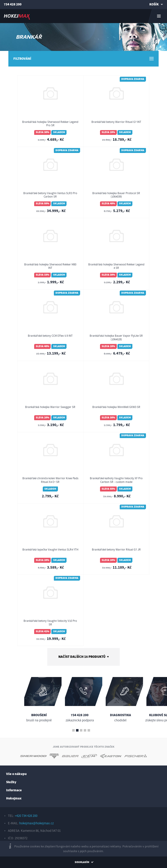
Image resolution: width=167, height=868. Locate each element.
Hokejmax (14, 798)
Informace (14, 790)
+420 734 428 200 (26, 816)
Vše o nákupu (16, 774)
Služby (11, 782)
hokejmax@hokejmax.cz (36, 823)
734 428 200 (13, 4)
